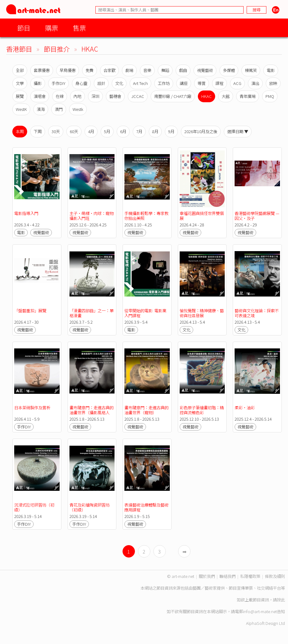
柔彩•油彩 (246, 408)
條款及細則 (275, 576)
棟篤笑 (251, 70)
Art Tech (140, 83)
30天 (56, 131)
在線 (60, 96)
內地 (77, 96)
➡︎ (184, 551)
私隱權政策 (250, 576)
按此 (281, 600)
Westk (78, 109)
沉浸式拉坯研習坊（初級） (34, 507)
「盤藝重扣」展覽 (30, 311)
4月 (91, 131)
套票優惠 (42, 70)
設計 (101, 83)
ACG (237, 83)
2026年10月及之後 (201, 131)
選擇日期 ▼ (238, 131)
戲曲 (183, 70)
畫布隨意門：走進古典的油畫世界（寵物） (146, 410)
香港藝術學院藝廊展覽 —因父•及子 (257, 216)
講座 (184, 83)
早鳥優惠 (68, 70)
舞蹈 (165, 70)
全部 (20, 70)
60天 (74, 131)
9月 (171, 131)
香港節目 (19, 49)
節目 (24, 28)
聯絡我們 (227, 576)
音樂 (147, 70)
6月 (123, 131)
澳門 (59, 109)
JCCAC (138, 96)
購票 (52, 28)
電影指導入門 (26, 213)
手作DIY (58, 83)
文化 (119, 83)
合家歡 (109, 70)
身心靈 (81, 83)
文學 (20, 83)
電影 (271, 70)
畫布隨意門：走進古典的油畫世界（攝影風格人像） (92, 412)
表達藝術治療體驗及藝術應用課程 (146, 507)
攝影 (38, 83)
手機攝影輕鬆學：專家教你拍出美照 (146, 216)
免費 (90, 70)
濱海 (41, 109)
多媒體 (229, 70)
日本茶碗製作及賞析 (32, 408)
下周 (38, 131)
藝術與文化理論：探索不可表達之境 (257, 313)
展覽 (20, 96)
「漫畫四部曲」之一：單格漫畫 (92, 313)
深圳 (95, 96)
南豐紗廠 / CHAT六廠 (173, 96)
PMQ (270, 96)
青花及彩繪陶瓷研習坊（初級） (90, 507)
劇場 (129, 70)
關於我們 (207, 576)
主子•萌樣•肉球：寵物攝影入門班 (92, 216)
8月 (155, 131)
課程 (219, 83)
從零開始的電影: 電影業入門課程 (145, 313)
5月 (107, 131)
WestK (21, 109)
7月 (139, 131)
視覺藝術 (205, 70)
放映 (273, 83)
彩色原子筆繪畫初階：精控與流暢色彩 (202, 410)
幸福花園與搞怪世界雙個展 (202, 216)
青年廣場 (248, 96)
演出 (255, 83)
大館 (226, 96)
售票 (79, 28)
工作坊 (164, 83)
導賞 (202, 83)
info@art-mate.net (260, 611)
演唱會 (40, 96)
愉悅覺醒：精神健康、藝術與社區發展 (202, 313)
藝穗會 (115, 96)
